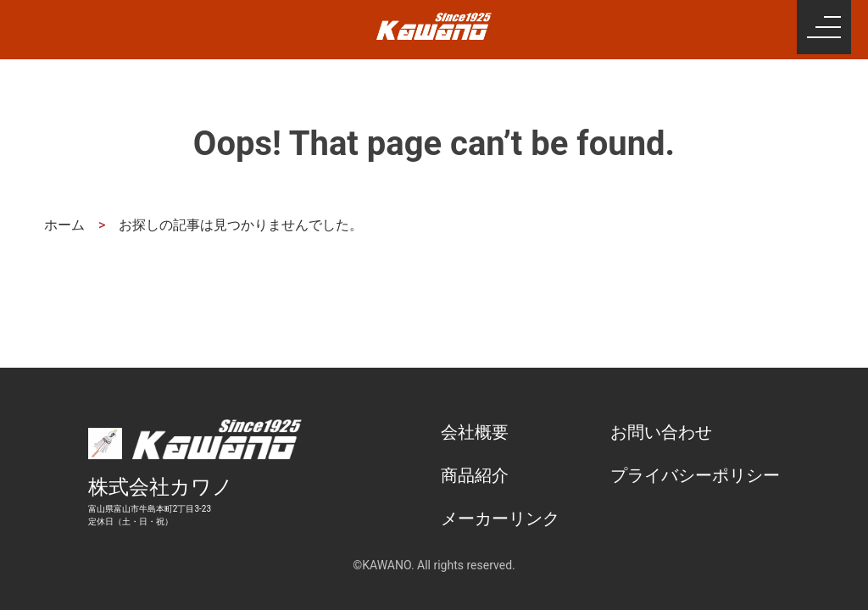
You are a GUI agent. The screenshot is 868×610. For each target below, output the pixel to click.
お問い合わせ (661, 432)
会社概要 (475, 432)
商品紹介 (475, 475)
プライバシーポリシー (695, 475)
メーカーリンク (500, 518)
